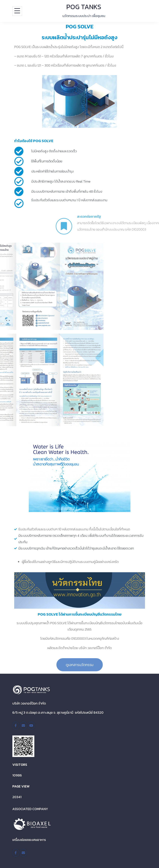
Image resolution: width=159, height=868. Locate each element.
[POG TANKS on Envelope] (23, 726)
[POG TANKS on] (39, 725)
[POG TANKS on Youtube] (31, 726)
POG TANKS (84, 7)
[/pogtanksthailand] (16, 726)
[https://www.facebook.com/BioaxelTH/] (16, 853)
